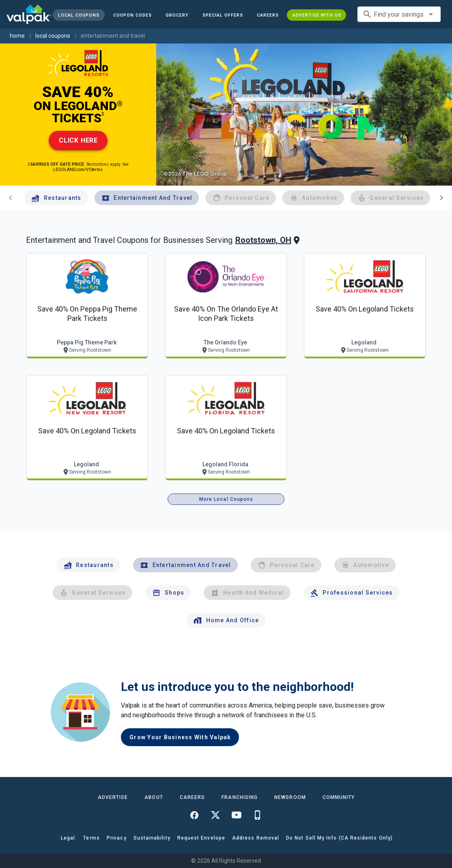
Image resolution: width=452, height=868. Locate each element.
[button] (223, 15)
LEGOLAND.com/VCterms (78, 170)
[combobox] (399, 14)
